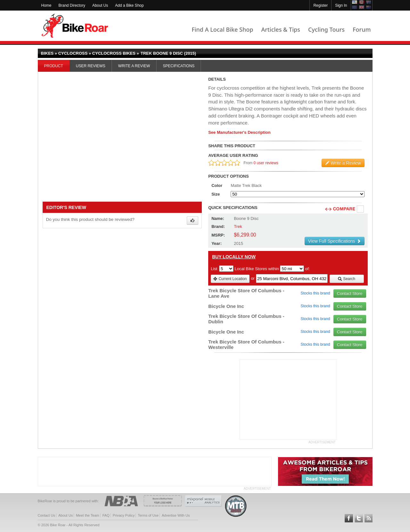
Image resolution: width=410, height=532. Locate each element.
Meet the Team (88, 515)
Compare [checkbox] (361, 209)
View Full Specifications (335, 241)
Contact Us (46, 515)
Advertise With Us (176, 515)
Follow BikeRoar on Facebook (349, 518)
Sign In (341, 5)
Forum (362, 29)
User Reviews (91, 66)
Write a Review (134, 66)
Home (46, 5)
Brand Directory (72, 5)
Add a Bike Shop (129, 5)
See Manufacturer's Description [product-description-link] (239, 132)
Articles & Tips (280, 29)
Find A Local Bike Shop (222, 29)
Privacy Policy (124, 515)
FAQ (106, 515)
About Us (100, 5)
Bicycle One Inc (226, 306)
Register (320, 5)
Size (216, 194)
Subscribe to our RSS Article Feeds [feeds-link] (369, 518)
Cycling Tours (326, 29)
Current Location (230, 279)
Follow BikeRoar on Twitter (359, 518)
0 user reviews (266, 163)
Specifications (179, 66)
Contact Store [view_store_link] (350, 293)
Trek (238, 226)
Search (346, 279)
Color (217, 185)
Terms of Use (148, 515)
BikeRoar (75, 26)
